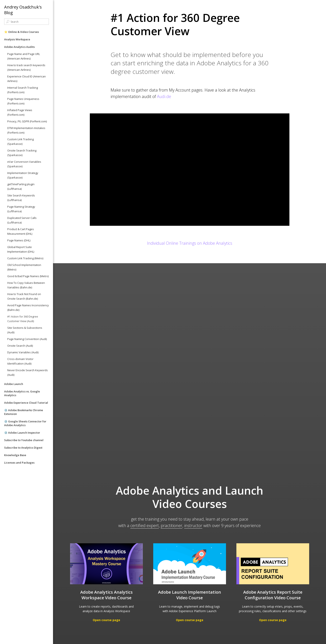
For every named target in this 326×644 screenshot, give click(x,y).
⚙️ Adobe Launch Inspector (22, 433)
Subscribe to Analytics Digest (23, 448)
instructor (193, 525)
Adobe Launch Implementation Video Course (190, 595)
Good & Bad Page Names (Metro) (28, 276)
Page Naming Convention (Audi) (27, 339)
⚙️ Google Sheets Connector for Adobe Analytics (25, 423)
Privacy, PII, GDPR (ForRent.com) (27, 121)
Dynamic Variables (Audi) (23, 352)
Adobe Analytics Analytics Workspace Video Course (106, 595)
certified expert (145, 525)
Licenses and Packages (19, 463)
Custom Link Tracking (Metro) (25, 258)
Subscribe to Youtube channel (24, 440)
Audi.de (164, 96)
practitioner (172, 525)
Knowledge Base (15, 455)
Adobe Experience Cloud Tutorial (26, 403)
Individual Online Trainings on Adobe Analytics (190, 243)
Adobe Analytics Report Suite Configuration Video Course (273, 595)
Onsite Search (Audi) (20, 346)
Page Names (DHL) (19, 240)
